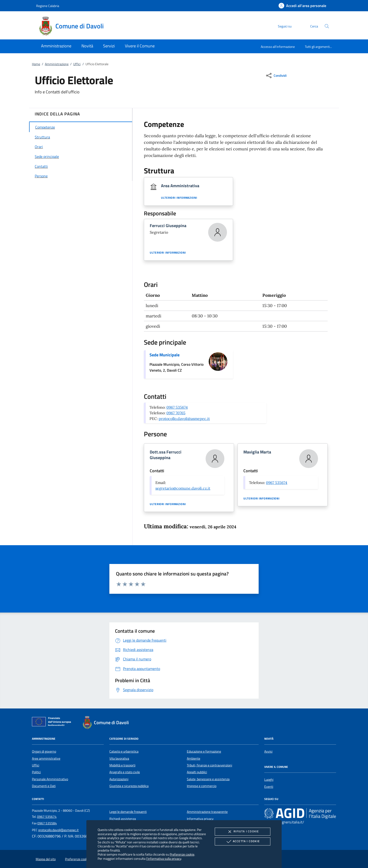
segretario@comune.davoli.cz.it (183, 488)
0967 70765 (176, 413)
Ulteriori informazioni (179, 198)
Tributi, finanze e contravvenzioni (209, 765)
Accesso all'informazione (278, 47)
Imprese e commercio (202, 786)
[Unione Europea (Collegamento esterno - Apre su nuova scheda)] (53, 723)
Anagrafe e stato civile (125, 772)
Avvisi (268, 751)
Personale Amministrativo (50, 779)
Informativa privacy (200, 819)
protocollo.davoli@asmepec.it (184, 419)
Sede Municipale (165, 355)
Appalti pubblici (197, 772)
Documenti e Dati (44, 786)
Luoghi (269, 780)
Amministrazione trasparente (207, 812)
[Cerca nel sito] (327, 26)
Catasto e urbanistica (124, 751)
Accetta (243, 841)
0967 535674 (177, 407)
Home (36, 64)
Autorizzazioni (119, 779)
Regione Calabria (48, 6)
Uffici (77, 64)
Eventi (269, 787)
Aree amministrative (46, 758)
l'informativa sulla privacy (164, 858)
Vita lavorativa (119, 758)
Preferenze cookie (182, 854)
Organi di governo (44, 751)
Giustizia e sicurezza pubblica (129, 786)
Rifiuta (242, 832)
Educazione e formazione (204, 751)
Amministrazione (57, 64)
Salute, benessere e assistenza (208, 779)
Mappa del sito (46, 859)
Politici (36, 772)
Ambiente (194, 758)
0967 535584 (47, 823)
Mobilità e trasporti (122, 765)
